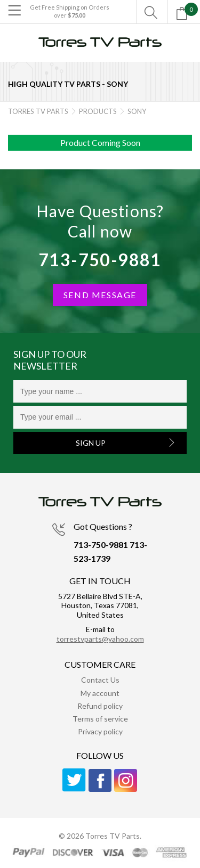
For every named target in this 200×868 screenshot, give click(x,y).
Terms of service (100, 719)
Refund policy (100, 706)
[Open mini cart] (184, 16)
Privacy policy (100, 731)
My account (100, 693)
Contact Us (100, 680)
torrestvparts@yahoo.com (100, 639)
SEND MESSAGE (100, 295)
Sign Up (91, 443)
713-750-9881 (100, 260)
